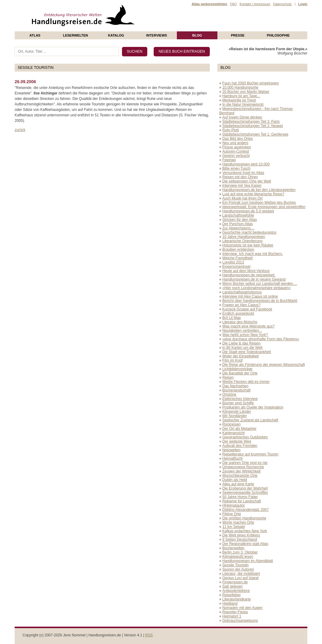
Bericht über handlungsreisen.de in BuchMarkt (260, 301)
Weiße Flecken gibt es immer (246, 382)
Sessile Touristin (235, 565)
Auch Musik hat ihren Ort (242, 198)
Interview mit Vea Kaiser (242, 186)
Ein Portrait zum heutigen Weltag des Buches (259, 203)
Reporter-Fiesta (235, 612)
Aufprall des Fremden (240, 446)
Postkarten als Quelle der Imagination (253, 407)
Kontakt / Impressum (255, 4)
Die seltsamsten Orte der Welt (247, 181)
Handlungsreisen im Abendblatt (248, 561)
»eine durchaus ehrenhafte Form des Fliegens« (261, 339)
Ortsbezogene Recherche (243, 467)
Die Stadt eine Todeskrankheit (247, 352)
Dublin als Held (235, 480)
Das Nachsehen (235, 386)
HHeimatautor (234, 505)
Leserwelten (75, 35)
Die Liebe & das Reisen (241, 343)
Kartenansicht (233, 433)
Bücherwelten (233, 548)
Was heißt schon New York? (245, 335)
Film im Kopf (233, 360)
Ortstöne (229, 395)
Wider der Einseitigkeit (240, 356)
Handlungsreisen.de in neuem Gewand (254, 279)
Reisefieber (232, 595)
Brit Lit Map (232, 318)
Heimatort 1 (232, 616)
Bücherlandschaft (236, 390)
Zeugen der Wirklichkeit (241, 471)
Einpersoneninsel (236, 267)
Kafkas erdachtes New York (245, 531)
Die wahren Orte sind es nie (245, 463)
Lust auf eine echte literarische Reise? (253, 194)
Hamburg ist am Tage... (241, 96)
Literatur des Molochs (240, 322)
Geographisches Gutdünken (245, 437)
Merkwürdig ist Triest (239, 100)
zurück (20, 130)
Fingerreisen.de (235, 582)
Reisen (228, 377)
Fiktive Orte (232, 514)
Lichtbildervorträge (237, 369)
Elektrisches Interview (240, 399)
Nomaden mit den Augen (242, 608)
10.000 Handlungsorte (240, 87)
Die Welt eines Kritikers (241, 535)
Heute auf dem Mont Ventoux (246, 271)
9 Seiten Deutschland (240, 540)
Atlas (35, 35)
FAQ (233, 4)
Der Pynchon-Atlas (238, 224)
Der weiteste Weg (237, 441)
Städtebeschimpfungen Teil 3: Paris (251, 122)
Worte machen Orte (238, 522)
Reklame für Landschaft (242, 501)
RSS (149, 635)
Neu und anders (235, 143)
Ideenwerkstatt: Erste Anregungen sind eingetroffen (264, 207)
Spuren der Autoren (238, 569)
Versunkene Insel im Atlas (243, 173)
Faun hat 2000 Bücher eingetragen (250, 83)
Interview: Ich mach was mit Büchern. (253, 254)
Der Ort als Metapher (239, 429)
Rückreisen (231, 424)
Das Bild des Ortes (238, 139)
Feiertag (229, 160)
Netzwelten (231, 450)
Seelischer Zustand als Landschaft (250, 420)
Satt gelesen (233, 586)
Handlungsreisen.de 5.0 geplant (248, 211)
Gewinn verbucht (236, 156)
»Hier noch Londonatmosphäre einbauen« (256, 288)
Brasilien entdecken (238, 249)
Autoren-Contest (236, 151)
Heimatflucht (233, 458)
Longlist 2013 (233, 262)
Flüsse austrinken (237, 147)
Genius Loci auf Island (240, 578)
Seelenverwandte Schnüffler (245, 493)
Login (303, 4)
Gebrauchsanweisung (240, 621)
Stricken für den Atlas (240, 220)
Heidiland (230, 603)
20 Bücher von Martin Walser (246, 92)
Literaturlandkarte (236, 599)
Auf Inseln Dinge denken (242, 117)
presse (238, 35)
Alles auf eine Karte (238, 484)
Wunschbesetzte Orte (240, 476)
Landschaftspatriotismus (242, 292)
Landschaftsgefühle (238, 215)
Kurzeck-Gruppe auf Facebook (247, 309)
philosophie (278, 35)
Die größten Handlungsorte (244, 518)
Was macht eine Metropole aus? (249, 326)
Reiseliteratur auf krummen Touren (250, 454)
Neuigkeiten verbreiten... (242, 331)
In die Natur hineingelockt (243, 104)
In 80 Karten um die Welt (242, 348)
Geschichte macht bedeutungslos (249, 232)
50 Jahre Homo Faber (240, 497)
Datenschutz (283, 4)
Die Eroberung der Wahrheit (245, 488)
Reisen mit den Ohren (240, 177)
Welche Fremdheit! (238, 258)
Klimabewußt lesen (238, 557)
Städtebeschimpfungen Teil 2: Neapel (253, 126)
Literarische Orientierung (242, 241)
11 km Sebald (233, 527)
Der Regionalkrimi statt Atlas (245, 544)
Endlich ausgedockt (238, 313)
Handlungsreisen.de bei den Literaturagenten (259, 190)
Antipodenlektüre (236, 591)
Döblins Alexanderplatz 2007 (245, 510)
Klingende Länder (237, 412)
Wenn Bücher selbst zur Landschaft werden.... (260, 284)
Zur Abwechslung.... (238, 228)
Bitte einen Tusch (236, 168)
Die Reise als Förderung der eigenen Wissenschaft (264, 365)
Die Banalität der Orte (240, 373)
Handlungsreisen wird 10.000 (246, 164)
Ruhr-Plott (231, 130)
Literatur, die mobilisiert (241, 574)
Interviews (156, 35)
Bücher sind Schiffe (238, 403)
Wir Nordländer (235, 416)
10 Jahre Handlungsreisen (244, 237)
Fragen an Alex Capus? (241, 305)
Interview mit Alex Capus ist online (250, 296)
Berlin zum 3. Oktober (240, 552)
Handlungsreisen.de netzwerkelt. (249, 275)
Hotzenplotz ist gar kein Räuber (248, 245)
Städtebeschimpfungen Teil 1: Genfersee (255, 134)
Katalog (116, 35)
